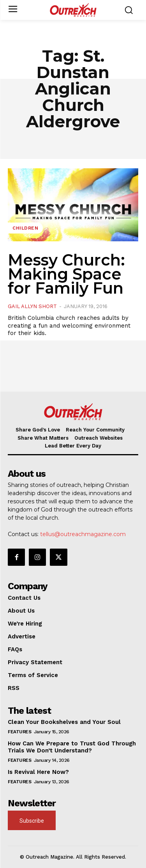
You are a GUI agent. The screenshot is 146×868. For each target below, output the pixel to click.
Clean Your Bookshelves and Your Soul (64, 722)
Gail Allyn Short (32, 306)
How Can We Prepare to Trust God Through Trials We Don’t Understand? (72, 747)
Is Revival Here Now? (38, 772)
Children (25, 228)
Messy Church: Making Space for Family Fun (66, 274)
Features (19, 732)
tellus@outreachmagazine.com (83, 534)
